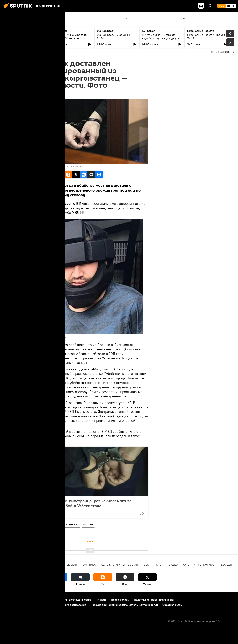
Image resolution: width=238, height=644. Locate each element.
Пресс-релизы (120, 600)
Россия (147, 565)
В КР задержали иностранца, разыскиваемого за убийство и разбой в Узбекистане (84, 503)
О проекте (11, 600)
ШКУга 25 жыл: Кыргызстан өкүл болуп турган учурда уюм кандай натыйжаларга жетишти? (162, 38)
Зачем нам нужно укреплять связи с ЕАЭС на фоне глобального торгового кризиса (72, 38)
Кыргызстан (41, 525)
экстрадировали (46, 349)
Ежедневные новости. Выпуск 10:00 (206, 37)
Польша (56, 525)
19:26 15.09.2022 (43, 94)
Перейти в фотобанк (74, 167)
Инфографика (204, 565)
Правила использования (37, 600)
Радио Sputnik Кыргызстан (119, 565)
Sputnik (39, 167)
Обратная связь (172, 605)
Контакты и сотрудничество (74, 600)
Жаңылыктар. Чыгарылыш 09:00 (113, 37)
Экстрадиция (72, 525)
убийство (88, 525)
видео (173, 565)
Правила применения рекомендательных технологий (124, 605)
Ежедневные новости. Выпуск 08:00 (26, 37)
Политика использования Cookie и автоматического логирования (45, 605)
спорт (160, 565)
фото (186, 565)
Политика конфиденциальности (154, 600)
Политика (88, 565)
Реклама (101, 600)
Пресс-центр (226, 565)
